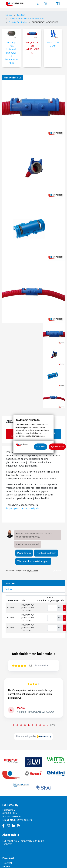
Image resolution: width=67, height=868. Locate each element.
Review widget (24, 736)
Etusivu (9, 15)
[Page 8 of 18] (44, 725)
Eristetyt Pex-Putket (18, 22)
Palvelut (7, 866)
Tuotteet (21, 15)
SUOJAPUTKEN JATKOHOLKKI (45, 22)
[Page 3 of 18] (25, 725)
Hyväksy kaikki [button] (57, 446)
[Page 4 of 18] (29, 725)
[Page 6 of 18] (36, 725)
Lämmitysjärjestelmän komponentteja (27, 19)
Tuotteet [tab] (11, 583)
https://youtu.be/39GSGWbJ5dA (23, 508)
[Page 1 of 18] (17, 725)
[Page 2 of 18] (21, 725)
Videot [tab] (9, 589)
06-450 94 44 (14, 817)
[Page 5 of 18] (33, 725)
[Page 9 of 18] (48, 725)
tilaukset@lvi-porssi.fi (21, 820)
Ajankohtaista (11, 835)
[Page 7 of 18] (40, 725)
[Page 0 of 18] (13, 725)
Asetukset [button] (40, 446)
